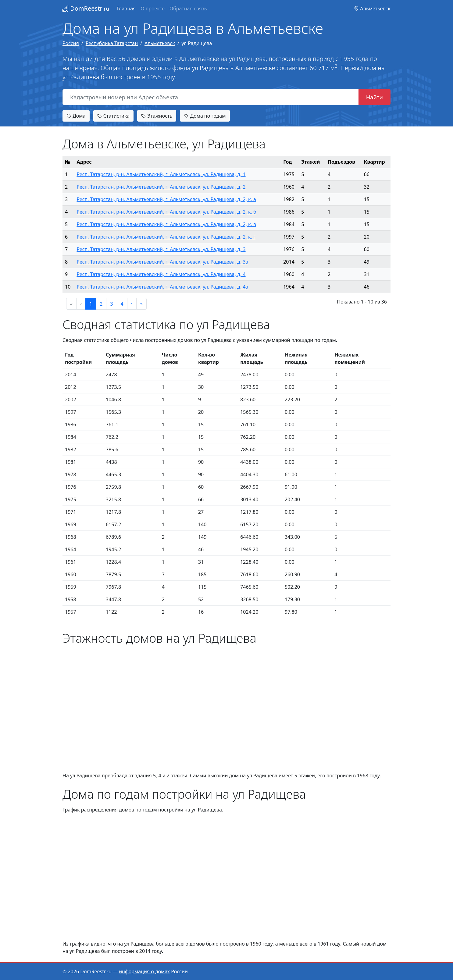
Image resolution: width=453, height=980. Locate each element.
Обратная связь (188, 9)
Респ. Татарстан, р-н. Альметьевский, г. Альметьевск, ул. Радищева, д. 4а (162, 287)
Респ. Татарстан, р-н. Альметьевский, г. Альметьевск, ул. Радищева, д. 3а (162, 262)
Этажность (157, 116)
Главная (126, 9)
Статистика (113, 116)
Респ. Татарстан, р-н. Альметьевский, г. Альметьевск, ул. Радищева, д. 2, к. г (166, 237)
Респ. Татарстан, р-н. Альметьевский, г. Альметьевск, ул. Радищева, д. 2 (161, 187)
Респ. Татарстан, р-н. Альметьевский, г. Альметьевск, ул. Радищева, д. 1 (161, 174)
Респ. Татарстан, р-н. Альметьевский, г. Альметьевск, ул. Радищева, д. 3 (161, 249)
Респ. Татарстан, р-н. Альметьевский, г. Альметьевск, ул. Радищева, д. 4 (161, 274)
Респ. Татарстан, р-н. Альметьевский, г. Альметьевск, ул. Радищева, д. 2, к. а (166, 199)
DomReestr (86, 8)
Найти (375, 97)
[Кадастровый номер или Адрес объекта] (211, 97)
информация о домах (144, 971)
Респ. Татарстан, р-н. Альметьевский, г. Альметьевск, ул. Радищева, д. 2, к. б (166, 212)
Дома (76, 116)
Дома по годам (205, 116)
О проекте (153, 9)
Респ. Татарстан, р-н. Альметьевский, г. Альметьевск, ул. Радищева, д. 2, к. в (166, 224)
